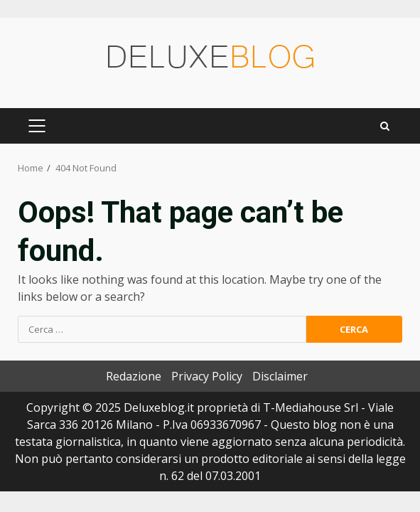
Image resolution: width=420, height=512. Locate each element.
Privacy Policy (207, 376)
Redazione (134, 376)
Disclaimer (280, 376)
